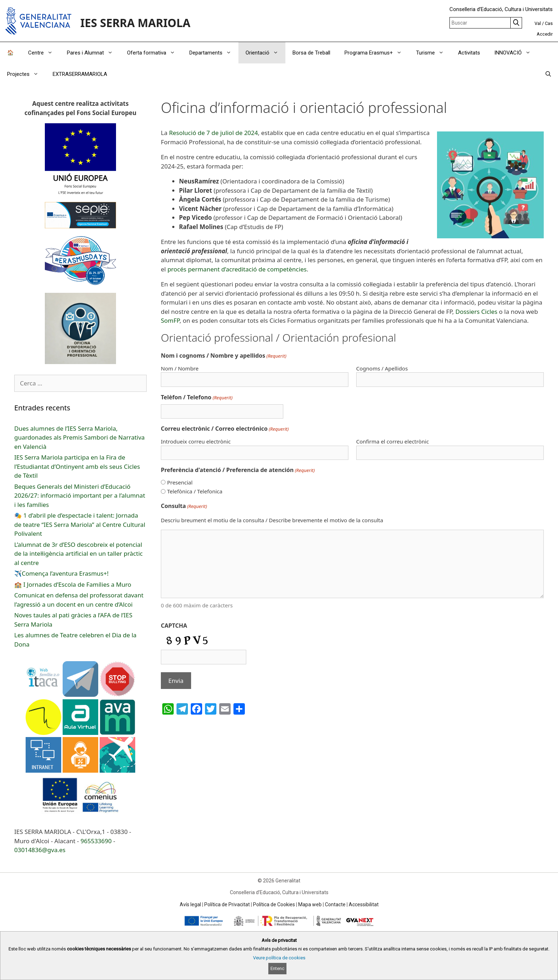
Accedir (545, 34)
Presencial (180, 482)
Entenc (277, 968)
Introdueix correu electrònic (196, 441)
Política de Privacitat (227, 904)
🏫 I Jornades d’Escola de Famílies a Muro (73, 584)
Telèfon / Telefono (197, 397)
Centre (44, 53)
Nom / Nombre (180, 368)
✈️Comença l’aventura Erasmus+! (61, 573)
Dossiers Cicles (477, 312)
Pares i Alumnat (93, 53)
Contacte (335, 904)
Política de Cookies (274, 904)
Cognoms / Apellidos (382, 368)
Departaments (214, 53)
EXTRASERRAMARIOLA (80, 74)
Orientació (265, 53)
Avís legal (190, 904)
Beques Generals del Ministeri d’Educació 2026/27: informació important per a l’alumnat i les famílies (80, 496)
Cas (549, 23)
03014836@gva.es (40, 850)
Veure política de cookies (279, 958)
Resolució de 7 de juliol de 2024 (214, 133)
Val (538, 23)
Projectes (26, 74)
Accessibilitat (364, 904)
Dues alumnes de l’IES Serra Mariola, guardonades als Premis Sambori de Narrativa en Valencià (80, 437)
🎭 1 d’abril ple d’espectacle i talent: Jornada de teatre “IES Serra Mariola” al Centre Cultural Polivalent (80, 524)
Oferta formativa (155, 53)
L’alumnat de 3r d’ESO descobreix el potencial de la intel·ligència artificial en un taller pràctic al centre (78, 554)
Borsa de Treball (311, 53)
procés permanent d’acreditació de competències (237, 269)
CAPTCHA (174, 626)
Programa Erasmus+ (377, 53)
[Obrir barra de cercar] (548, 74)
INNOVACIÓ (516, 53)
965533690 (96, 841)
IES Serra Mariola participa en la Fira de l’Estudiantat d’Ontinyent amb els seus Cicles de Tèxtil (77, 466)
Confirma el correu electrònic (393, 441)
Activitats (469, 53)
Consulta (184, 506)
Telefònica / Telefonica (195, 491)
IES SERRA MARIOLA (135, 23)
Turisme (433, 53)
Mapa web (310, 904)
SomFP (170, 320)
